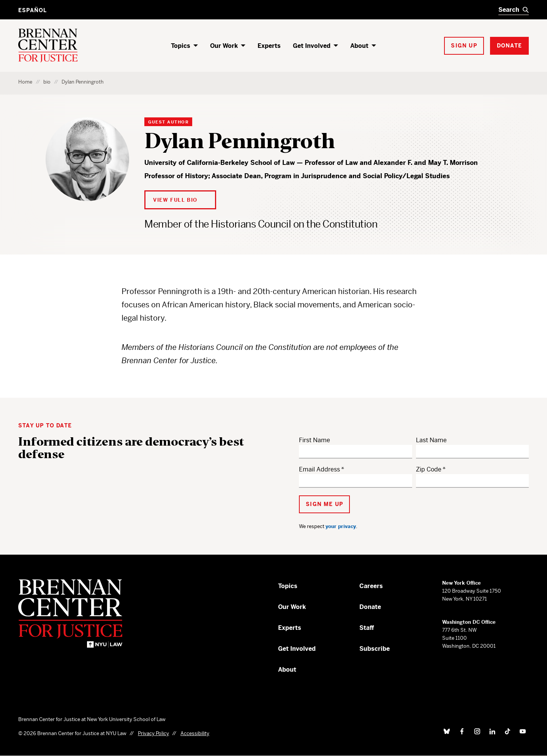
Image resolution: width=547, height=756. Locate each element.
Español (32, 10)
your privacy (341, 526)
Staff (367, 628)
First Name (315, 440)
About (359, 46)
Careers (371, 586)
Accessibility (195, 733)
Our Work (224, 46)
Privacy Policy (153, 733)
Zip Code (429, 469)
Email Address (319, 469)
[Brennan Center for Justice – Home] (78, 613)
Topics (181, 46)
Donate (370, 607)
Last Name (431, 440)
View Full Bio (175, 200)
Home (25, 82)
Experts (269, 46)
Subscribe (375, 649)
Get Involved (312, 46)
